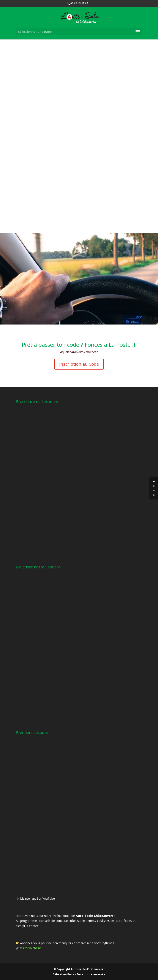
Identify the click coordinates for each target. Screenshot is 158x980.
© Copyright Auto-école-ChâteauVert (79, 969)
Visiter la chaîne (31, 948)
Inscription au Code (79, 364)
